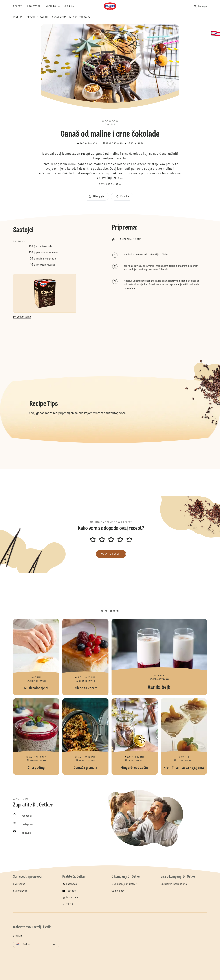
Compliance (118, 891)
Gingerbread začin (135, 737)
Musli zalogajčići (36, 657)
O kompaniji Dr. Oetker (124, 884)
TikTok (70, 904)
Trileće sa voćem (85, 657)
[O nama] (71, 6)
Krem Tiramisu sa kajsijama (184, 737)
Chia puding (36, 737)
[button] (110, 115)
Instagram (72, 898)
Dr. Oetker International (174, 884)
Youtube (71, 891)
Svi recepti (19, 884)
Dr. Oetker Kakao (46, 265)
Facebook (72, 884)
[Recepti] (20, 6)
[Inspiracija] (55, 6)
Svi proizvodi (21, 891)
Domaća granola (85, 737)
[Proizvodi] (36, 6)
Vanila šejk (159, 657)
